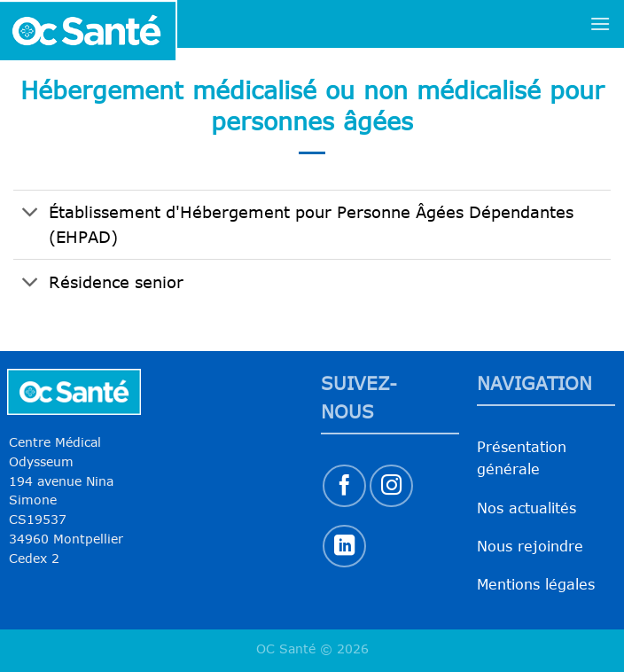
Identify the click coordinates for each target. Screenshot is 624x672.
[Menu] (600, 23)
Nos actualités (526, 508)
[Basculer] (31, 214)
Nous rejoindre (530, 546)
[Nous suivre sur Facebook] (344, 486)
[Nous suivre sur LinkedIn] (344, 547)
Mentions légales (536, 584)
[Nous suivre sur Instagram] (391, 486)
